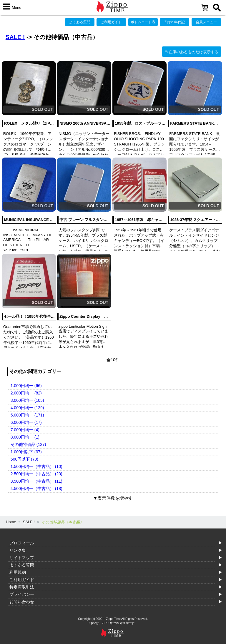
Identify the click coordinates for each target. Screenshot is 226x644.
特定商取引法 (22, 587)
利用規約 (18, 572)
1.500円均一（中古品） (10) (36, 466)
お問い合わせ (22, 602)
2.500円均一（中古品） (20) (36, 474)
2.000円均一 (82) (26, 393)
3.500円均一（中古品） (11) (36, 481)
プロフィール (22, 543)
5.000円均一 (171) (27, 415)
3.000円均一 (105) (27, 400)
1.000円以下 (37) (26, 452)
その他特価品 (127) (28, 444)
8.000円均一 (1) (25, 437)
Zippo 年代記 (175, 22)
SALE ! (15, 37)
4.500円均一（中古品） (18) (36, 489)
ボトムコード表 (143, 22)
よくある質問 (80, 22)
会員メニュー (206, 22)
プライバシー (22, 594)
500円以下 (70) (24, 459)
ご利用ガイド (111, 22)
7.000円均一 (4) (25, 430)
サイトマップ (22, 558)
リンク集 (18, 550)
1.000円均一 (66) (26, 386)
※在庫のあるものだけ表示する (192, 52)
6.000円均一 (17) (26, 422)
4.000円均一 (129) (27, 408)
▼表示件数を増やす (113, 498)
